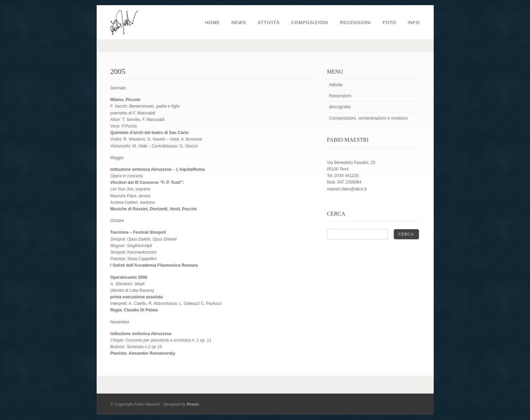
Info (414, 23)
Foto (389, 23)
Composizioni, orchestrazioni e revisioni (368, 118)
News (239, 23)
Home (212, 23)
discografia (340, 107)
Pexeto (193, 404)
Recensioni (355, 23)
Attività (269, 23)
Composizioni (310, 23)
